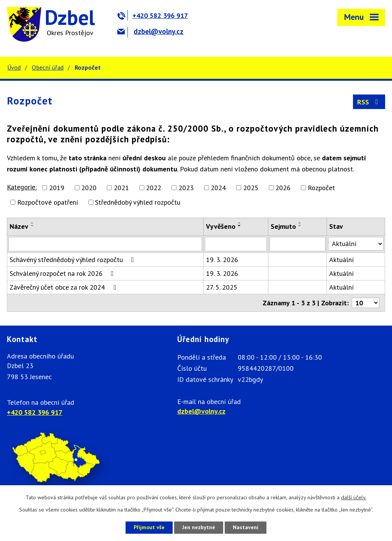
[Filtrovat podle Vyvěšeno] (236, 244)
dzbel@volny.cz (150, 31)
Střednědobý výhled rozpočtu (138, 202)
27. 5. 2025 (222, 287)
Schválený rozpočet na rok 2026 (63, 273)
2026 (283, 188)
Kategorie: (22, 187)
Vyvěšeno (221, 226)
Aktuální (341, 260)
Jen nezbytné (199, 527)
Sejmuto (283, 226)
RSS (369, 102)
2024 (218, 188)
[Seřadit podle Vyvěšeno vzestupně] (240, 223)
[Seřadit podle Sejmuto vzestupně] (300, 223)
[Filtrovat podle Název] (105, 244)
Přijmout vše (149, 527)
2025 (251, 188)
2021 (121, 188)
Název (19, 226)
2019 (57, 188)
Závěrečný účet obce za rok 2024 (64, 287)
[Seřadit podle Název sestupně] (33, 226)
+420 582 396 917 (153, 15)
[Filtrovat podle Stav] (356, 244)
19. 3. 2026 (222, 260)
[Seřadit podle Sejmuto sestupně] (300, 226)
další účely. (354, 497)
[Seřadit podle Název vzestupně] (33, 223)
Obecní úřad (48, 67)
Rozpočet (321, 188)
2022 (154, 188)
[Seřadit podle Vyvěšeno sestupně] (240, 226)
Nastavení (246, 527)
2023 (186, 188)
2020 (89, 188)
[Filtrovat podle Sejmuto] (297, 244)
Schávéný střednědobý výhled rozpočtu (73, 260)
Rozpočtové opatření (48, 202)
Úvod (14, 67)
